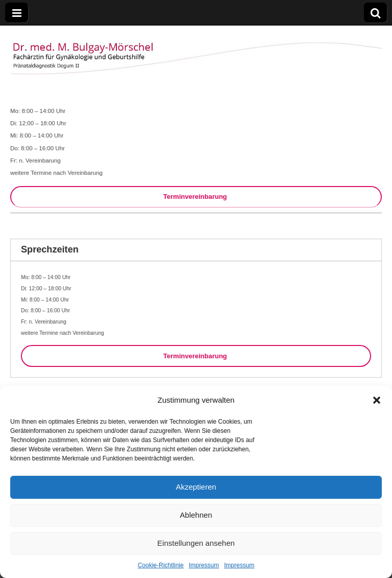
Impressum (204, 565)
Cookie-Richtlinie (161, 565)
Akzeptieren (196, 487)
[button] (377, 400)
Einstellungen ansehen (196, 543)
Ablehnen (196, 515)
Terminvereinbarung (196, 196)
